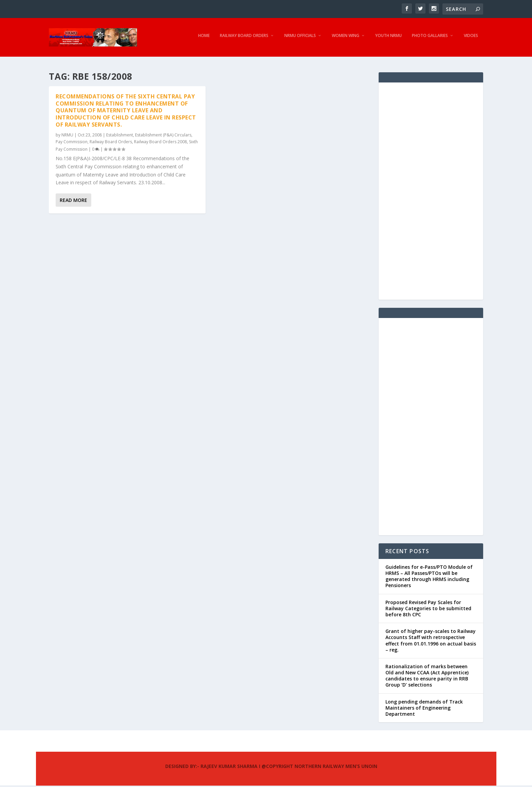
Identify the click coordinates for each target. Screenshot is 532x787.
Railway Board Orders (244, 39)
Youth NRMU (388, 39)
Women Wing (346, 39)
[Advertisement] (431, 192)
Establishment (120, 136)
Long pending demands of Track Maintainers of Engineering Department (424, 709)
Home (204, 39)
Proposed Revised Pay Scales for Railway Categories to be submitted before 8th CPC (428, 610)
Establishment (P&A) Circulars (163, 136)
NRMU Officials (300, 39)
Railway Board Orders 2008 (160, 143)
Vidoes (471, 39)
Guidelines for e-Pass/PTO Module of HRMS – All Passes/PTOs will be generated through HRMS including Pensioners (429, 578)
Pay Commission (72, 143)
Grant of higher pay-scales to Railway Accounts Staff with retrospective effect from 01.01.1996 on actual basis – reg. (431, 642)
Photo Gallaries (430, 39)
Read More (73, 201)
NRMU (67, 136)
